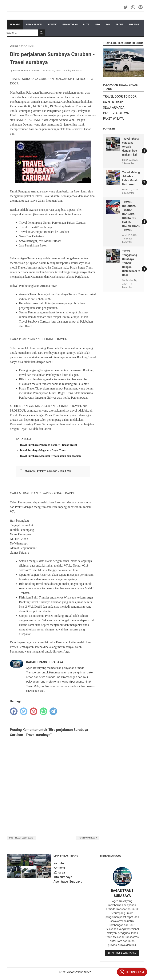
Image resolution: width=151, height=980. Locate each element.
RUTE (86, 25)
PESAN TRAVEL (34, 25)
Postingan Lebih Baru (21, 838)
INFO (97, 25)
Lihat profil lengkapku (122, 953)
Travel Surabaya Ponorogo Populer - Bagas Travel (48, 445)
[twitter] (24, 711)
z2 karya (59, 872)
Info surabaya (63, 877)
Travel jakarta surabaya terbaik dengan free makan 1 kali (131, 147)
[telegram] (53, 711)
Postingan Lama (88, 838)
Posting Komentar (73, 71)
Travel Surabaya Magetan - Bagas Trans (43, 450)
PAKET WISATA (113, 119)
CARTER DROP (113, 102)
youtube (59, 863)
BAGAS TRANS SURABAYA (122, 893)
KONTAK (52, 25)
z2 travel (59, 868)
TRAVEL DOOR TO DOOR (120, 97)
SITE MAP (134, 25)
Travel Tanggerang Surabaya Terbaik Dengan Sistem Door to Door (131, 263)
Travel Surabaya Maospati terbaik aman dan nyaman (50, 456)
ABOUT (119, 25)
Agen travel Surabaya (68, 882)
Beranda (15, 25)
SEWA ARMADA (114, 108)
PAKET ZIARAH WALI (117, 113)
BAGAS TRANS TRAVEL (80, 972)
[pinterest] (34, 711)
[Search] (21, 33)
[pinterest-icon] (141, 7)
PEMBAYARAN (70, 25)
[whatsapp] (43, 711)
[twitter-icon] (126, 7)
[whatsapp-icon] (133, 7)
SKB (108, 25)
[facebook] (14, 711)
